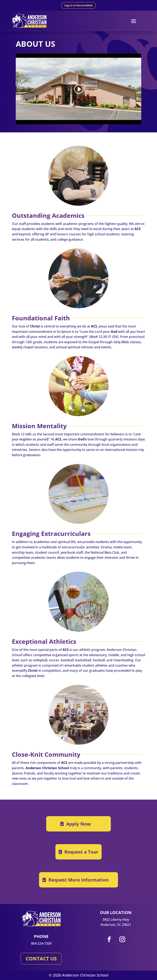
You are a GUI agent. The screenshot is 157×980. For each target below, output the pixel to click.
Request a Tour (81, 852)
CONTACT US (41, 958)
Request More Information (78, 880)
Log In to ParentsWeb (78, 5)
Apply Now (78, 824)
